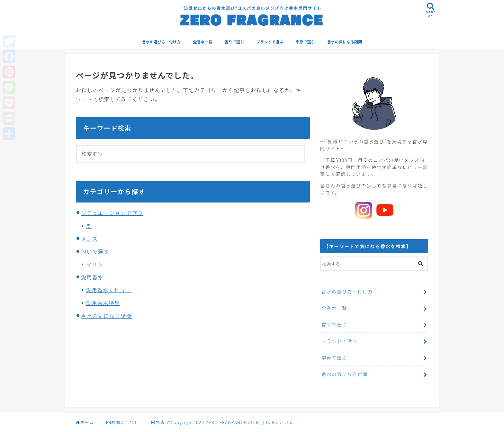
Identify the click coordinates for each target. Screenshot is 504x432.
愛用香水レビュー (109, 290)
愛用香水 (92, 277)
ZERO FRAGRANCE (226, 422)
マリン (95, 264)
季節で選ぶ (305, 42)
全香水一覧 (203, 42)
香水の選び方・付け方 (161, 42)
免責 (158, 422)
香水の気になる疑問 (345, 42)
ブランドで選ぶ (270, 42)
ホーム (85, 422)
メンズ (89, 239)
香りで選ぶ (234, 42)
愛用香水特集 (103, 303)
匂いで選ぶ (95, 251)
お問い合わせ (123, 422)
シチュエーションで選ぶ (112, 213)
